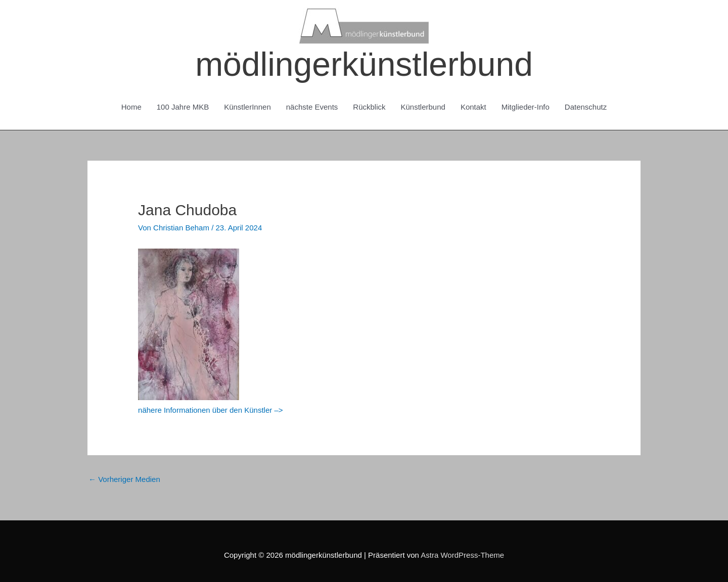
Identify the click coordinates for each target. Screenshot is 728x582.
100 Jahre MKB (183, 107)
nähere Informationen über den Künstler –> (210, 410)
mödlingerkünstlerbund (364, 64)
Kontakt (473, 107)
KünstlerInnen (247, 107)
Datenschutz (586, 107)
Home (131, 107)
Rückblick (369, 107)
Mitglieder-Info (526, 107)
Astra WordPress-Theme (462, 555)
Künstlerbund (423, 107)
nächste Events (312, 107)
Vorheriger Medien (124, 479)
